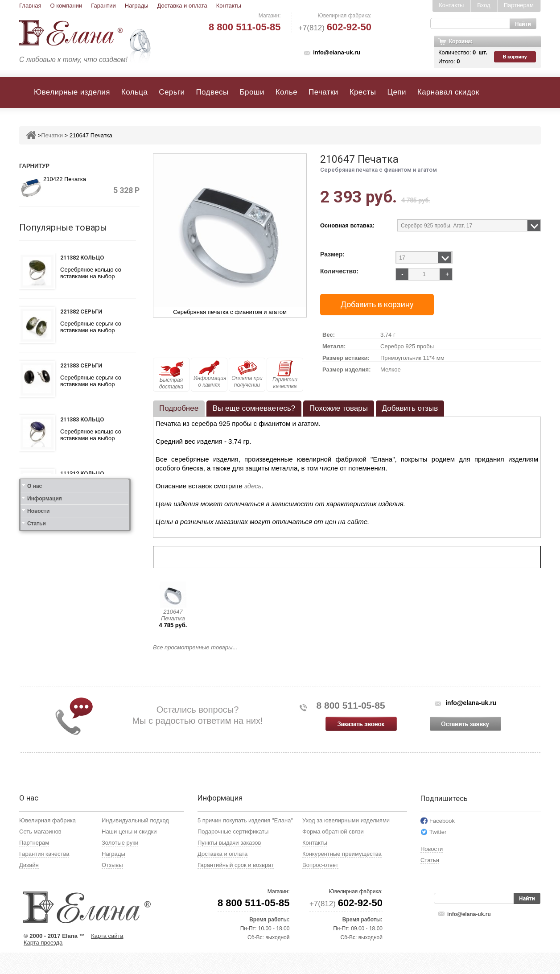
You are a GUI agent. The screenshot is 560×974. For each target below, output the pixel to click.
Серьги (172, 92)
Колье (286, 92)
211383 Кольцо (82, 419)
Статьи (37, 682)
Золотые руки (120, 864)
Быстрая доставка (171, 375)
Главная (30, 6)
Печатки (323, 92)
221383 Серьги (81, 365)
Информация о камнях (210, 374)
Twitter (438, 853)
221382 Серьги (81, 312)
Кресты (363, 92)
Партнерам (519, 5)
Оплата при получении (247, 374)
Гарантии (103, 6)
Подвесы (212, 92)
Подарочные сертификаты (233, 853)
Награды (137, 6)
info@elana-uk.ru (337, 52)
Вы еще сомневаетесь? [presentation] (254, 408)
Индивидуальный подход (135, 842)
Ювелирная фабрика (47, 842)
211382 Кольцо (82, 258)
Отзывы (112, 886)
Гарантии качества (285, 375)
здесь (253, 486)
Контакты (229, 6)
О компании (66, 6)
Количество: (339, 271)
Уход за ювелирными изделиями (346, 842)
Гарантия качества (44, 875)
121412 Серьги (81, 583)
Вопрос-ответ (320, 886)
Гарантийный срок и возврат (236, 886)
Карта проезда (43, 964)
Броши (252, 92)
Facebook (442, 842)
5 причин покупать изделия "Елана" (245, 842)
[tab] (179, 409)
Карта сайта (107, 957)
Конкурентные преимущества (342, 875)
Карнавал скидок (448, 92)
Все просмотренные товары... (195, 647)
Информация (45, 657)
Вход (484, 5)
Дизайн (29, 886)
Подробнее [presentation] (179, 408)
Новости (38, 670)
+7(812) (335, 28)
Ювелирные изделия (72, 92)
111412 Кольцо (82, 529)
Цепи (396, 92)
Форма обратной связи (333, 853)
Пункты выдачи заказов (229, 864)
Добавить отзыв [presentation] (410, 408)
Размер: (332, 254)
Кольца (134, 92)
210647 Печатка (173, 615)
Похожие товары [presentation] (339, 408)
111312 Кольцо (82, 473)
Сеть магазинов (40, 853)
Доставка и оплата (182, 6)
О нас (35, 645)
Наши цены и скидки (129, 853)
